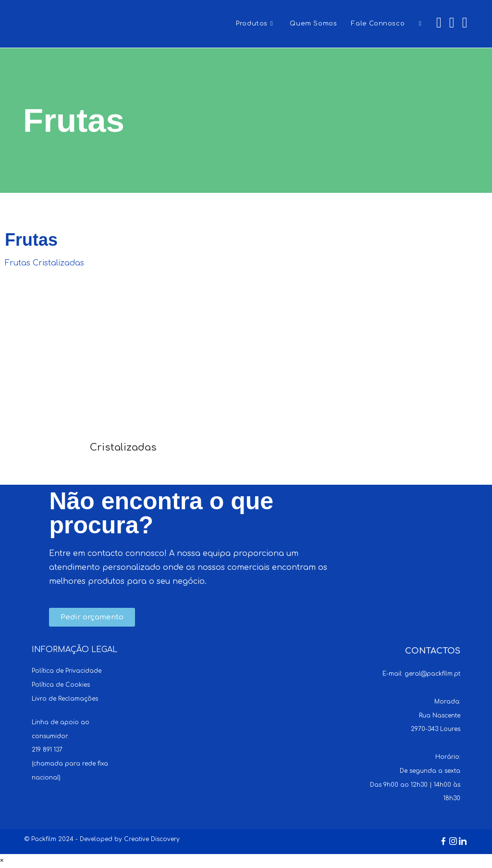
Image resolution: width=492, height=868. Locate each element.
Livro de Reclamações (65, 699)
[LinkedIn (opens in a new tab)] (465, 23)
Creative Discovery (152, 839)
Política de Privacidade (67, 671)
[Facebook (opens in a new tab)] (439, 23)
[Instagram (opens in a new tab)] (452, 23)
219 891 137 (47, 750)
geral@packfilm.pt (432, 674)
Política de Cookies (61, 685)
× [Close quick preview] (2, 861)
